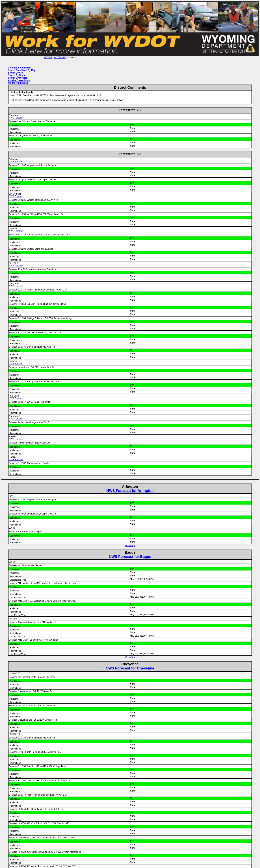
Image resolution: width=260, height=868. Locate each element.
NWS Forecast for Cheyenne (130, 668)
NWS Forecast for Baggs (130, 557)
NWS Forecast (16, 118)
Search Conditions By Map (22, 70)
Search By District (17, 78)
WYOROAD (60, 57)
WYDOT (48, 57)
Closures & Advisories (20, 68)
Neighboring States (18, 83)
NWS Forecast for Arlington (130, 491)
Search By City (16, 73)
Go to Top (130, 546)
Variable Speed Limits (19, 80)
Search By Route (17, 75)
